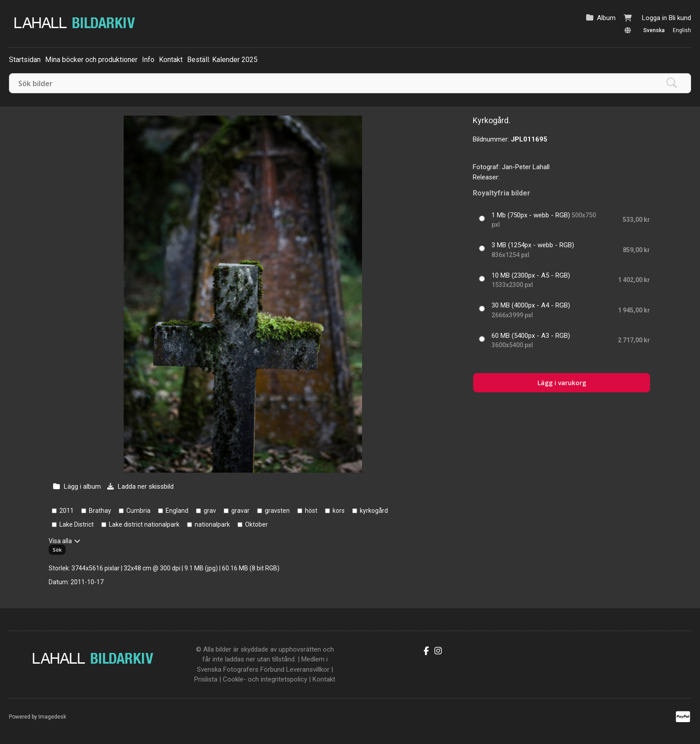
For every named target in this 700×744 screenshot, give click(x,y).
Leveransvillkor (308, 669)
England (177, 511)
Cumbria (138, 511)
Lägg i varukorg (562, 383)
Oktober (256, 524)
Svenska (654, 30)
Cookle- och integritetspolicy (265, 679)
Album (606, 18)
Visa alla (60, 541)
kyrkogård (374, 511)
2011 (67, 511)
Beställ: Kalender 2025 (222, 60)
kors (339, 511)
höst (311, 511)
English (682, 30)
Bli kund (680, 18)
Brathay (100, 511)
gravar (240, 511)
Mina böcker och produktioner (91, 60)
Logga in (654, 18)
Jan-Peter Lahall (526, 167)
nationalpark (212, 524)
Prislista (206, 679)
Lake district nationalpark (144, 524)
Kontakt (171, 60)
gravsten (277, 511)
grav (210, 511)
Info (148, 60)
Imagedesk (52, 717)
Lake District (77, 524)
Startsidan (25, 60)
